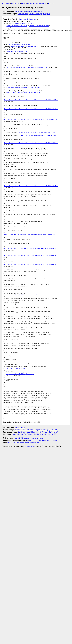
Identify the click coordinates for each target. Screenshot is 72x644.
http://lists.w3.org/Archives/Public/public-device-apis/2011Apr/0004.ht (31, 234)
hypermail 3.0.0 (29, 446)
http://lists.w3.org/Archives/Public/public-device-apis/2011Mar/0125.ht (31, 256)
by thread (38, 440)
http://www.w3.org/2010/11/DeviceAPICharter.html (38, 136)
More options (38, 11)
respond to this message (22, 438)
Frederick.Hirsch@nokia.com (17, 26)
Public (23, 3)
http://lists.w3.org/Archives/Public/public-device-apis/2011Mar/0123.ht (31, 249)
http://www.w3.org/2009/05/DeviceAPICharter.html (37, 132)
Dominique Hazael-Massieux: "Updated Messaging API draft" (36, 430)
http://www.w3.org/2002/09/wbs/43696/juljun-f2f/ (24, 93)
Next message (23, 14)
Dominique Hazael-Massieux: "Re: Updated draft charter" (38, 432)
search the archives (32, 442)
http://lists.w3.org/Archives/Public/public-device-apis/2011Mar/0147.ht (31, 109)
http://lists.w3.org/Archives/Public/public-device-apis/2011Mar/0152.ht (31, 100)
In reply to (47, 14)
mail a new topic (37, 438)
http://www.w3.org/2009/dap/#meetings (20, 374)
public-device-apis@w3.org (37, 3)
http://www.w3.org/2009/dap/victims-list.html (24, 88)
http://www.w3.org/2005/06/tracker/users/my (22, 295)
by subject (46, 440)
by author (54, 440)
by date (31, 440)
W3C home (6, 3)
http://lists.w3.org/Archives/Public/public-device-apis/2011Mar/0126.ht (31, 265)
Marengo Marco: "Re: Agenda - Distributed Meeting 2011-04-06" (34, 434)
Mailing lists (15, 3)
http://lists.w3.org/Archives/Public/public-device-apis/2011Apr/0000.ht (31, 143)
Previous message (36, 14)
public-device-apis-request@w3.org (22, 44)
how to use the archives (16, 442)
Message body (20, 11)
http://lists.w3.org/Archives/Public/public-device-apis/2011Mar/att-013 (31, 120)
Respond (29, 11)
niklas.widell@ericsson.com (28, 19)
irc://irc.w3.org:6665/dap (15, 369)
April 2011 (52, 3)
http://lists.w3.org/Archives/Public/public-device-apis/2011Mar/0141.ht (31, 186)
